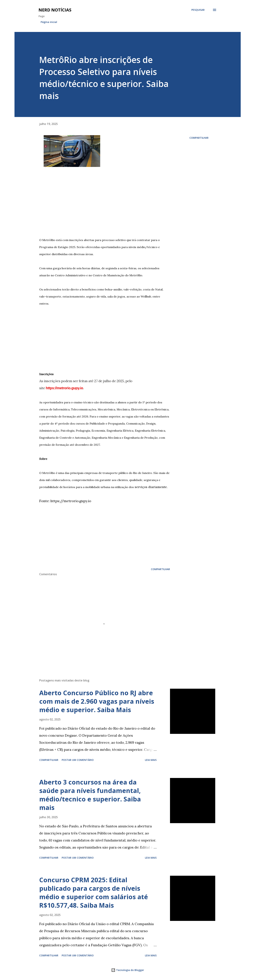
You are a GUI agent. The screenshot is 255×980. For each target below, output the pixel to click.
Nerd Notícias (55, 10)
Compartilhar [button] (199, 138)
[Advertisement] (105, 205)
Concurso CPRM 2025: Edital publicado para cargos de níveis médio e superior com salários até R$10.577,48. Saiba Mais (94, 893)
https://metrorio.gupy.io (64, 388)
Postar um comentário (78, 760)
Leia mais (151, 760)
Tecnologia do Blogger (128, 970)
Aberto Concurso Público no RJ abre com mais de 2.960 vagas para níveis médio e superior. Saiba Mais (97, 701)
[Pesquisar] (198, 10)
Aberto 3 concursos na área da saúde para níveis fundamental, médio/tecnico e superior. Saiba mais (90, 795)
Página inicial (49, 22)
